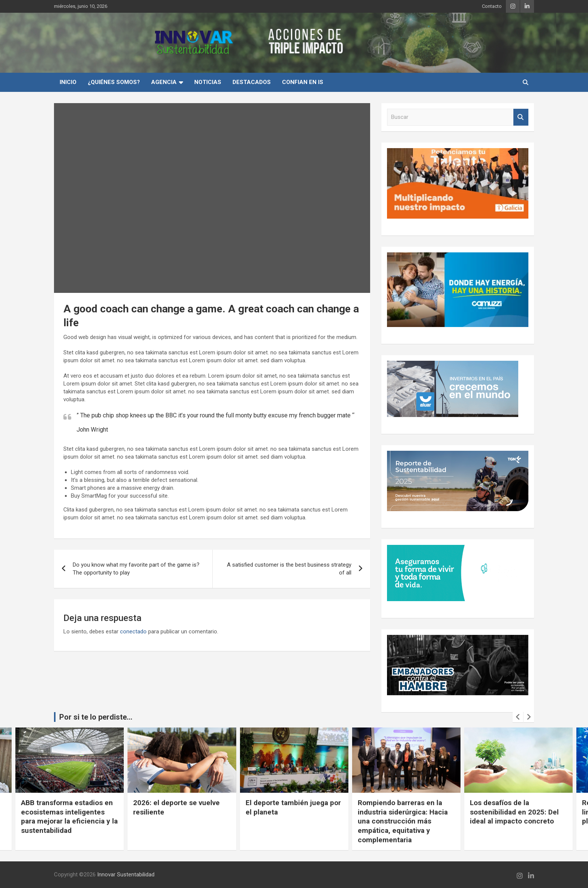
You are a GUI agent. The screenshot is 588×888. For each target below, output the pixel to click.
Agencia (164, 82)
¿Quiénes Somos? (114, 82)
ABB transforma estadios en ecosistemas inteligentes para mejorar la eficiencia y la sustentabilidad (69, 817)
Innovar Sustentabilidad (126, 874)
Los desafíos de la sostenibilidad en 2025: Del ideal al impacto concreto (514, 812)
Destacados (252, 82)
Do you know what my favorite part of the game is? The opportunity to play (136, 569)
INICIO (68, 82)
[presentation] (518, 717)
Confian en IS (303, 82)
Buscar (521, 117)
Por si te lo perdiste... (96, 717)
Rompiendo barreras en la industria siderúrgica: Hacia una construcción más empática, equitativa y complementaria (403, 821)
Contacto (492, 6)
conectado (133, 631)
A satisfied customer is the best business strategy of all (289, 569)
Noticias (208, 82)
